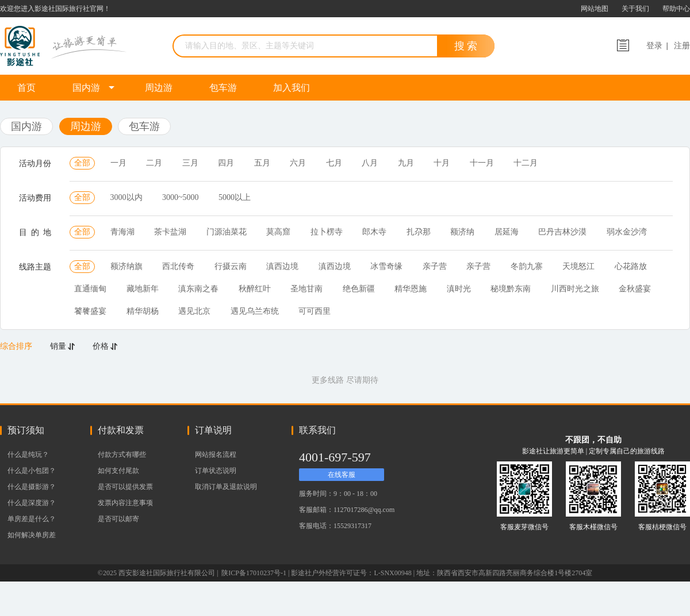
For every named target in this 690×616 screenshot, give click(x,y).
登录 (654, 46)
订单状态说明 (216, 471)
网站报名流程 (216, 455)
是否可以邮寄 (118, 519)
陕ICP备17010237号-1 (253, 573)
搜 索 (466, 46)
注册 (682, 46)
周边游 (159, 88)
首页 (26, 88)
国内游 (93, 88)
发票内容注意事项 (125, 503)
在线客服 (342, 475)
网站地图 (595, 9)
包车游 (223, 88)
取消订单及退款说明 (226, 487)
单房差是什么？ (32, 519)
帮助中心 (676, 9)
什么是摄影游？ (32, 487)
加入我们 (292, 88)
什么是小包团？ (32, 471)
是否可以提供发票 (125, 487)
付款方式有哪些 (122, 455)
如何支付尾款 (118, 471)
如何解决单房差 (32, 535)
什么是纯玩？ (28, 455)
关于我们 (635, 9)
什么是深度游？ (32, 503)
